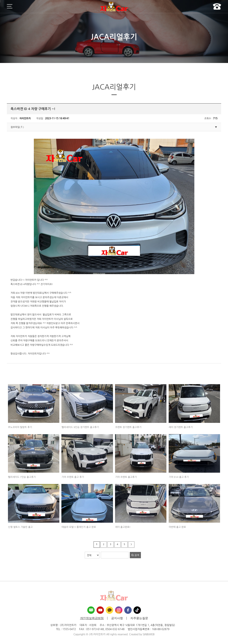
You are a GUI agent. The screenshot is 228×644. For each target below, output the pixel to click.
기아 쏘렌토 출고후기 (126, 477)
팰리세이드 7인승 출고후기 (22, 477)
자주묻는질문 (139, 618)
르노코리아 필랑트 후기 (20, 427)
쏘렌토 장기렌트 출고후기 (128, 427)
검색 (137, 555)
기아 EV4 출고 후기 (179, 477)
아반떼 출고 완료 (177, 527)
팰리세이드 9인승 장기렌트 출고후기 (80, 427)
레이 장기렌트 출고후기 (181, 427)
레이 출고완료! (123, 527)
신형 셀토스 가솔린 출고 (20, 527)
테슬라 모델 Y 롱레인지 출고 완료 (79, 527)
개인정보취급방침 (92, 618)
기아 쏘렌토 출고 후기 (73, 477)
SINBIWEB (149, 634)
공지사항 (117, 618)
